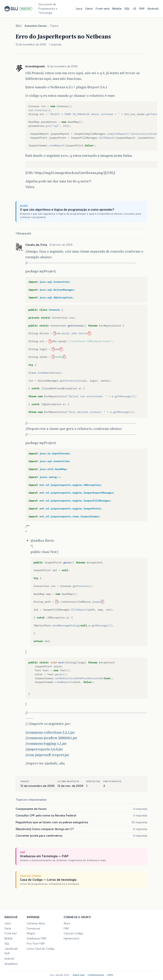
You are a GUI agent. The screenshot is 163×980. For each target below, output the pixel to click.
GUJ (19, 26)
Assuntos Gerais (36, 26)
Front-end (11, 933)
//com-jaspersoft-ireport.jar (47, 755)
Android (153, 9)
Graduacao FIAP (37, 939)
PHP (142, 9)
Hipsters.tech (71, 939)
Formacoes (34, 929)
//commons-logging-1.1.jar (46, 743)
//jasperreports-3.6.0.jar (44, 749)
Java (79, 9)
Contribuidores (96, 975)
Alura (67, 923)
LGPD (110, 975)
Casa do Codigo (74, 933)
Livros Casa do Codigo (41, 949)
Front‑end (102, 9)
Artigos (31, 933)
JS (134, 9)
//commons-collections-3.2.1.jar (50, 732)
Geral (89, 9)
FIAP (66, 929)
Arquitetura (11, 964)
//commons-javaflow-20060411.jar (51, 738)
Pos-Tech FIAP (36, 944)
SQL (127, 9)
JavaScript (11, 949)
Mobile (117, 9)
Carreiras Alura (36, 923)
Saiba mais (79, 975)
